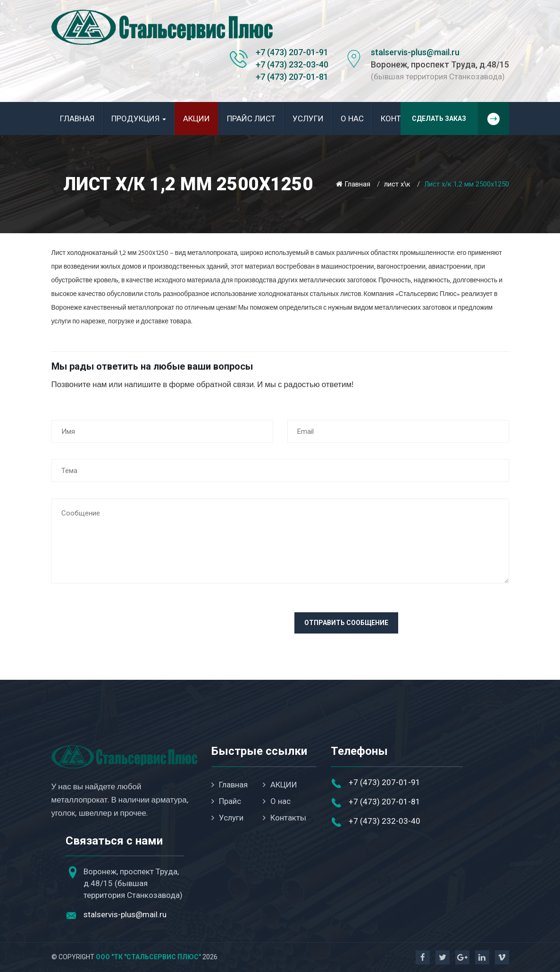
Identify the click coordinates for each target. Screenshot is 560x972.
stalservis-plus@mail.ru (415, 52)
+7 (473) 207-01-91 (292, 52)
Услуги (308, 118)
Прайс (226, 801)
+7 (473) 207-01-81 (292, 77)
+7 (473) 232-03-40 (292, 64)
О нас (352, 118)
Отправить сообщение (346, 623)
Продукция (139, 118)
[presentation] (123, 631)
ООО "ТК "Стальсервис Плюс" (148, 957)
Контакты (284, 818)
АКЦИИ (196, 118)
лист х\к (397, 184)
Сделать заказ (460, 118)
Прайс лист (251, 118)
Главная (77, 118)
